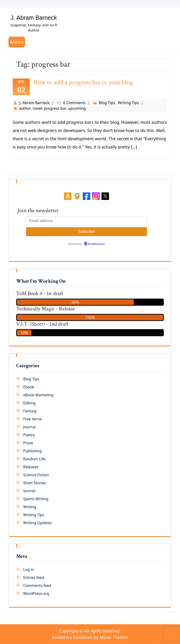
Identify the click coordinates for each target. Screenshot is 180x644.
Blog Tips (107, 103)
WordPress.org (36, 593)
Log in (29, 570)
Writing (30, 507)
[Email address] (86, 221)
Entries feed (34, 578)
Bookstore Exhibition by (90, 637)
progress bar (55, 108)
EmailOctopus (96, 244)
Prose (28, 443)
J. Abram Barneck (34, 18)
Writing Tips (128, 103)
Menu (17, 42)
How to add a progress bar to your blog (83, 82)
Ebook (29, 387)
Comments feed (37, 585)
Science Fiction (36, 475)
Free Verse (32, 419)
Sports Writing (36, 499)
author (25, 108)
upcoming (77, 108)
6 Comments (74, 103)
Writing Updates (37, 523)
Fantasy (30, 411)
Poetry (29, 435)
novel (37, 108)
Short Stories (35, 483)
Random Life (34, 459)
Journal (30, 427)
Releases (31, 467)
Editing (29, 403)
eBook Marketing (38, 395)
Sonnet (29, 491)
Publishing (32, 451)
